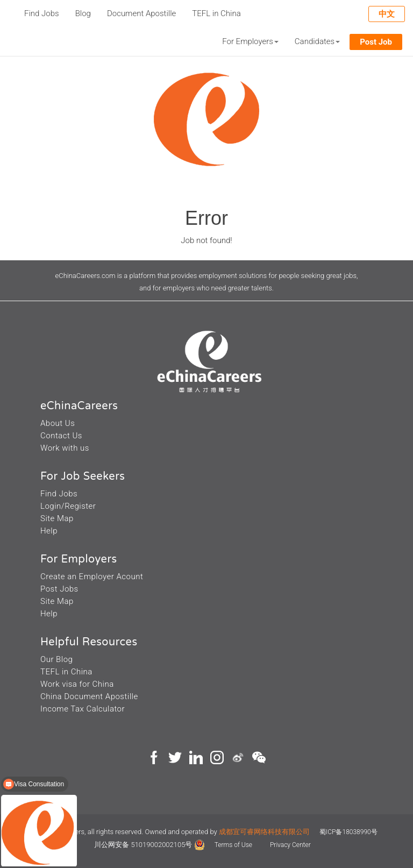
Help (49, 531)
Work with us (65, 448)
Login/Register (68, 506)
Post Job (376, 42)
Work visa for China (77, 684)
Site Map (57, 518)
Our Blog (56, 659)
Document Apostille (141, 13)
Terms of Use (234, 845)
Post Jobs (59, 589)
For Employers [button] (250, 41)
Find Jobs (42, 13)
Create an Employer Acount (92, 577)
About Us (58, 423)
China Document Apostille (89, 696)
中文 (387, 14)
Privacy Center (290, 845)
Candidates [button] (317, 41)
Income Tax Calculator (83, 709)
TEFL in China (216, 13)
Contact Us (61, 436)
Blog (83, 13)
